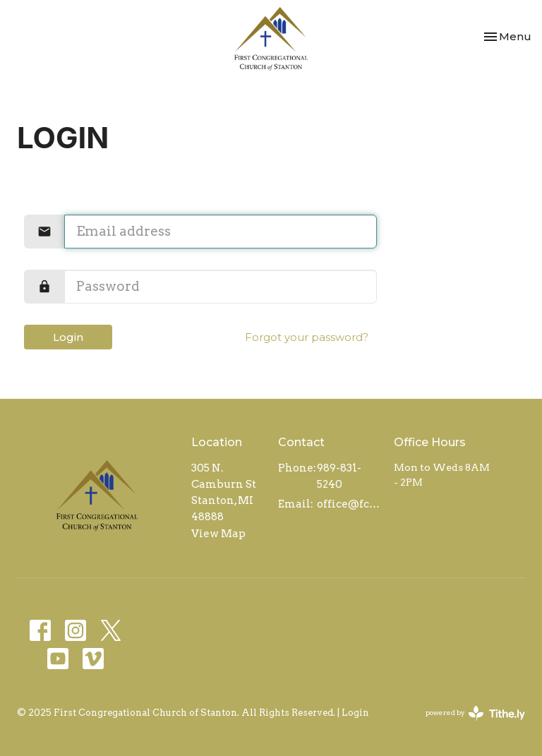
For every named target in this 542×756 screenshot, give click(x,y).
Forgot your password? (307, 337)
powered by (475, 713)
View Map (218, 534)
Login (68, 337)
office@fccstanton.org (348, 504)
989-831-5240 (339, 476)
